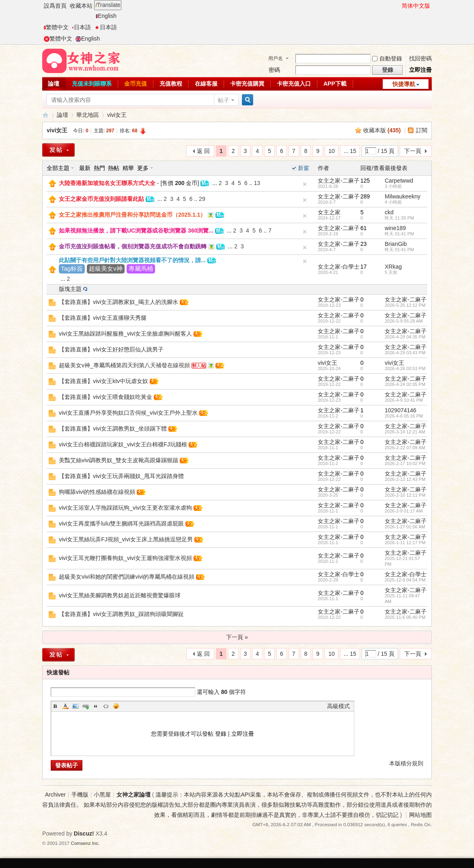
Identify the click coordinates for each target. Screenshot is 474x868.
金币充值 (136, 84)
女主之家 (329, 212)
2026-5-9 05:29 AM (404, 321)
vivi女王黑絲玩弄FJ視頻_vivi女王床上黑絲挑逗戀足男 (126, 539)
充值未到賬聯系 (92, 84)
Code (106, 706)
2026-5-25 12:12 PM (405, 305)
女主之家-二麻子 (339, 181)
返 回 (203, 151)
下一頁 (413, 151)
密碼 (274, 70)
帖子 (224, 100)
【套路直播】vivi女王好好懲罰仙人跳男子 (111, 349)
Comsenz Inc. (85, 843)
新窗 (304, 168)
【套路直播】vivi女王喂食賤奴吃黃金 (106, 397)
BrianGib (396, 244)
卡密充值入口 (294, 84)
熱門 (99, 168)
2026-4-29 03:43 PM (405, 353)
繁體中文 (56, 27)
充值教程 (171, 84)
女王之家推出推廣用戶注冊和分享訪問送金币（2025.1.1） (133, 215)
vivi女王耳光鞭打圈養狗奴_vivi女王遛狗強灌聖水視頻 (125, 558)
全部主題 (58, 168)
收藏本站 (81, 6)
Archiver (55, 795)
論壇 (54, 84)
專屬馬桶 (141, 268)
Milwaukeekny (403, 196)
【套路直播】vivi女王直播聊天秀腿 (103, 318)
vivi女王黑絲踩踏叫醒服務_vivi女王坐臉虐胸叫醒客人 (125, 334)
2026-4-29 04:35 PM (405, 337)
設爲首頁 (55, 6)
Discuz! (84, 834)
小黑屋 (102, 795)
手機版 (80, 795)
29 (202, 199)
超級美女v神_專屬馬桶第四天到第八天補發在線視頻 (124, 365)
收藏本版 (382, 130)
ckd (389, 212)
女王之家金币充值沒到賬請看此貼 (101, 199)
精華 (128, 168)
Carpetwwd (399, 181)
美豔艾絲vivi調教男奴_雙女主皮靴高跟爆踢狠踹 (118, 460)
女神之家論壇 (45, 115)
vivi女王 (117, 115)
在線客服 (206, 84)
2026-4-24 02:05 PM (405, 384)
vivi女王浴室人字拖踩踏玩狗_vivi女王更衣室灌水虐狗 (125, 508)
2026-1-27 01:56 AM (405, 527)
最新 (85, 168)
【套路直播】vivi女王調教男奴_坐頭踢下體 (113, 429)
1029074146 (401, 410)
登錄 (221, 734)
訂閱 (422, 130)
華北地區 (88, 115)
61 (364, 228)
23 (364, 244)
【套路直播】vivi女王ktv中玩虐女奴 (103, 381)
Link (86, 706)
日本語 (81, 27)
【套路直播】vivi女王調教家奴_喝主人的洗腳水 (118, 302)
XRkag (393, 267)
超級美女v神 (106, 268)
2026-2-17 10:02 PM (405, 463)
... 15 (350, 151)
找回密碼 (420, 58)
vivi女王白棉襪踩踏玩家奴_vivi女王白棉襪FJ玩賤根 (123, 444)
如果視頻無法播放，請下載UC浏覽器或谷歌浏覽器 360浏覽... (136, 230)
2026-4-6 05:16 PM (404, 416)
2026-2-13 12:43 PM (405, 479)
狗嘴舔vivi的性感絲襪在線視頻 (97, 492)
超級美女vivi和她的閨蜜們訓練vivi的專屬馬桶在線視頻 (127, 577)
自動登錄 (387, 58)
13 (257, 183)
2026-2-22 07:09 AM (405, 448)
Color (65, 706)
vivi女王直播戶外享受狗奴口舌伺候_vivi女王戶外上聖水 (128, 413)
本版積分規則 (406, 763)
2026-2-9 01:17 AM (404, 511)
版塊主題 (70, 289)
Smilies (116, 706)
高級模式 (338, 706)
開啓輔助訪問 (398, 6)
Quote (96, 706)
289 (365, 196)
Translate (108, 5)
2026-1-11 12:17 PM (405, 543)
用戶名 (276, 58)
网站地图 (420, 815)
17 (364, 267)
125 (365, 181)
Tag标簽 (72, 268)
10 (332, 151)
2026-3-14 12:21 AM (405, 432)
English (106, 16)
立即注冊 (420, 70)
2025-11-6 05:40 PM (405, 617)
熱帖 (114, 168)
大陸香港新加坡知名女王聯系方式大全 (107, 183)
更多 (143, 168)
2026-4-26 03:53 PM (405, 368)
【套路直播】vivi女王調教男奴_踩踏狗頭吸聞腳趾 (121, 614)
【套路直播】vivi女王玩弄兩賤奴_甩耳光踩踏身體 (121, 476)
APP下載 (335, 84)
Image (75, 706)
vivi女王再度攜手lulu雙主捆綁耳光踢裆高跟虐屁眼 (121, 523)
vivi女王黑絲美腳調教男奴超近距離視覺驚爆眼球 (120, 595)
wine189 (395, 228)
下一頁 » (237, 637)
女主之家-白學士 (339, 267)
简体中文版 (416, 6)
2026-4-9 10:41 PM (404, 400)
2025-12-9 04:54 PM (405, 580)
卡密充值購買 (247, 84)
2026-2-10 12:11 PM (405, 495)
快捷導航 (404, 84)
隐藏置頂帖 (305, 184)
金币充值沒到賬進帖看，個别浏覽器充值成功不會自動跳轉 (133, 246)
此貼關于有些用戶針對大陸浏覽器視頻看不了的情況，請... (132, 260)
